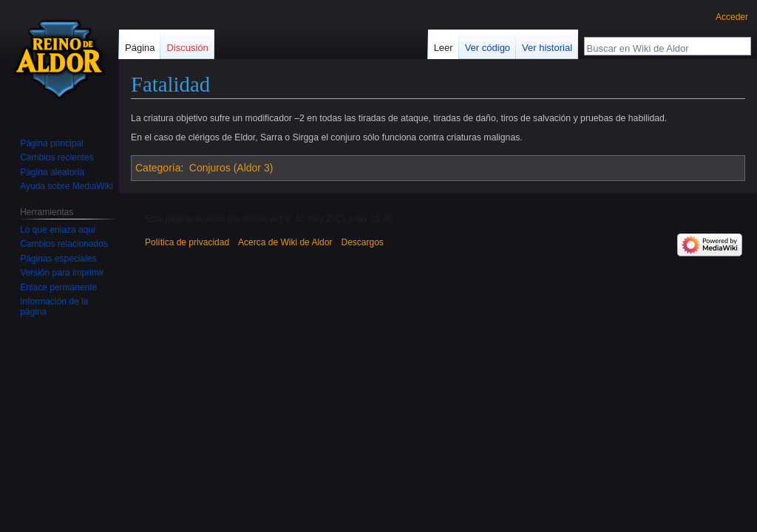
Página (140, 48)
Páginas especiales (58, 259)
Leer (444, 48)
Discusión (187, 48)
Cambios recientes (57, 157)
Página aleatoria (52, 172)
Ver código (488, 48)
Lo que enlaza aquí (58, 230)
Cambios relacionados (64, 244)
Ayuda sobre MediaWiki (67, 186)
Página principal (51, 143)
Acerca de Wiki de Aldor (285, 242)
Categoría (158, 168)
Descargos (362, 242)
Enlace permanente (58, 287)
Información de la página (54, 307)
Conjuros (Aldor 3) (231, 168)
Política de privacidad (187, 242)
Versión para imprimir (62, 273)
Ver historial (547, 48)
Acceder (732, 17)
